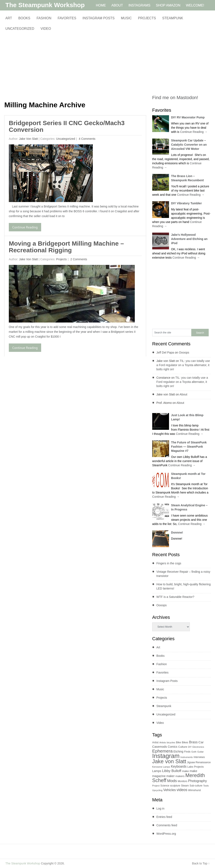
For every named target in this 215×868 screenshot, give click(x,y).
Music (126, 18)
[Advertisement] (75, 66)
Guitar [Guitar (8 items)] (200, 752)
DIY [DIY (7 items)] (190, 747)
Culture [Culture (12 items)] (183, 747)
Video (46, 29)
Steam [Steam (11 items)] (185, 786)
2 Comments (78, 259)
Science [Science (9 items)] (165, 786)
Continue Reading (25, 227)
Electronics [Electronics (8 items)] (198, 747)
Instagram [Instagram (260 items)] (166, 756)
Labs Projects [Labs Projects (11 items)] (195, 767)
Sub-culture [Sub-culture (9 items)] (196, 786)
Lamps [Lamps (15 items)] (157, 771)
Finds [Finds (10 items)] (187, 752)
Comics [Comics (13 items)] (173, 747)
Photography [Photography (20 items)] (198, 781)
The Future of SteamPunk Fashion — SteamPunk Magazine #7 (189, 447)
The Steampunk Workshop (45, 5)
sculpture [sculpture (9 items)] (175, 786)
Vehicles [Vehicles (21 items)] (170, 790)
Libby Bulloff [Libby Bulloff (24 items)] (172, 771)
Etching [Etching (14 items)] (178, 751)
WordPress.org (166, 834)
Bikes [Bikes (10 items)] (185, 742)
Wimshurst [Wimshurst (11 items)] (195, 790)
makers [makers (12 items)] (180, 776)
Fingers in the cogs (169, 563)
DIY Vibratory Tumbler (186, 203)
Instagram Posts (99, 18)
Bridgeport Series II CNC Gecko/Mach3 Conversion (67, 126)
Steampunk (173, 18)
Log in (160, 808)
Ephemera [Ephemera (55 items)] (162, 751)
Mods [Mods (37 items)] (172, 781)
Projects (147, 18)
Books (24, 18)
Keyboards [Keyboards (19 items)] (179, 766)
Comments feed (167, 825)
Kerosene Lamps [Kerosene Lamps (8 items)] (161, 767)
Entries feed (164, 817)
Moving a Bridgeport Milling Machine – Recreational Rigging (66, 247)
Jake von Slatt (29, 139)
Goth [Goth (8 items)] (194, 752)
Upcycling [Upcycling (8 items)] (157, 790)
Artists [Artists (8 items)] (163, 742)
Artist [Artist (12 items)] (155, 742)
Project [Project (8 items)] (156, 786)
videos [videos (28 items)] (182, 790)
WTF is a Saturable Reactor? (175, 597)
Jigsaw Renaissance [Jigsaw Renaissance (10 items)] (199, 762)
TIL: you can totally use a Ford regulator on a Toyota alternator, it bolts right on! (183, 365)
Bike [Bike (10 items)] (178, 742)
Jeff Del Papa (165, 352)
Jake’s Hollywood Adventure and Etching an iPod (189, 239)
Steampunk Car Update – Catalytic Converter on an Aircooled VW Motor (189, 145)
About (183, 394)
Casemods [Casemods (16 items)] (160, 747)
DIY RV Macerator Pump (188, 117)
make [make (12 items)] (185, 771)
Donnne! (177, 532)
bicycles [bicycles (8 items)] (171, 742)
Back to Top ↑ (201, 863)
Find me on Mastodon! (175, 98)
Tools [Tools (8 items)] (206, 786)
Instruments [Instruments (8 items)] (187, 757)
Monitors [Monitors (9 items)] (182, 781)
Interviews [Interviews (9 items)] (199, 757)
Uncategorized (20, 29)
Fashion (44, 18)
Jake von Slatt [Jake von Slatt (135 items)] (169, 761)
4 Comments (87, 139)
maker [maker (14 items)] (170, 776)
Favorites (67, 18)
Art (9, 18)
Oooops (184, 352)
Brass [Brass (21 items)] (193, 742)
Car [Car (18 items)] (201, 742)
